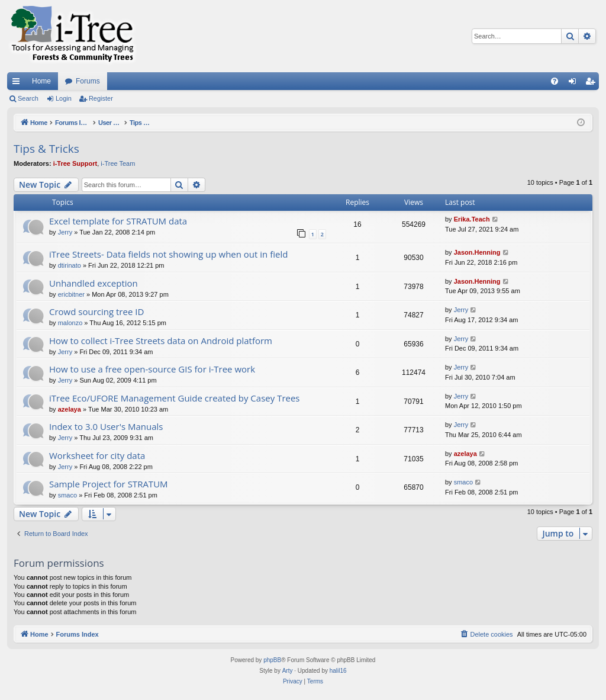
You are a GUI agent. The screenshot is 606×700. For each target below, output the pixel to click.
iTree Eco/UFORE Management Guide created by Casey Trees (175, 398)
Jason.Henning (477, 252)
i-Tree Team (118, 163)
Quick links (18, 84)
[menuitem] (555, 81)
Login (64, 98)
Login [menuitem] (575, 84)
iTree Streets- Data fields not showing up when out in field (168, 254)
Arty (288, 671)
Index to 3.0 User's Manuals (106, 426)
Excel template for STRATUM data (118, 221)
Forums (88, 81)
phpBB (272, 660)
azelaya (70, 409)
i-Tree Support (75, 163)
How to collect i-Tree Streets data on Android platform (161, 341)
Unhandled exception (94, 283)
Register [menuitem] (593, 84)
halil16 (338, 671)
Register (101, 98)
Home (41, 81)
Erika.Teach (472, 219)
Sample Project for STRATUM (109, 484)
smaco (67, 495)
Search (28, 98)
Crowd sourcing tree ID (96, 312)
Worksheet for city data (97, 455)
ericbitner (71, 294)
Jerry (65, 232)
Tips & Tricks (46, 149)
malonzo (70, 323)
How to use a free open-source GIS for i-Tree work (152, 369)
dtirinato (70, 265)
